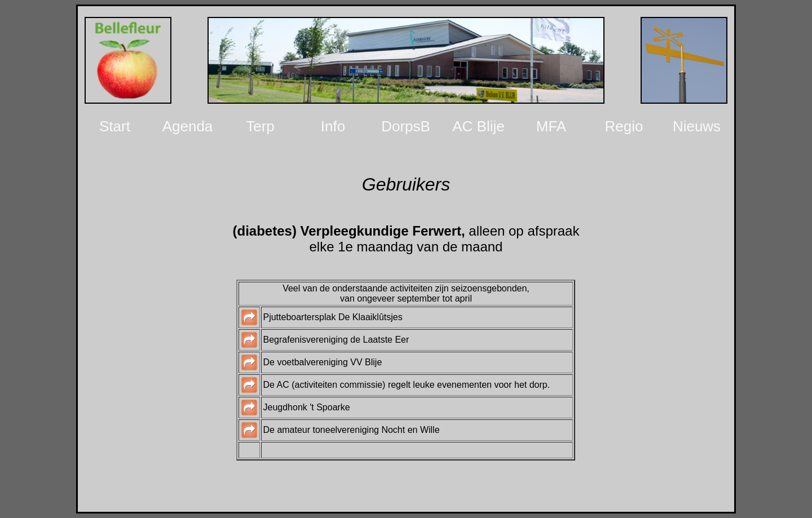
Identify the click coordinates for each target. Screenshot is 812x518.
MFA (551, 126)
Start (115, 126)
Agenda (188, 126)
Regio (624, 126)
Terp (260, 126)
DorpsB (406, 126)
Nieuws (697, 126)
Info (333, 126)
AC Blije (478, 126)
